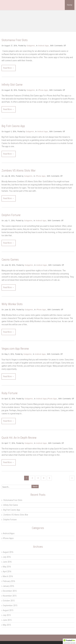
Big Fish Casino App (13, 126)
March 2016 (8, 576)
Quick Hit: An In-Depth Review (19, 438)
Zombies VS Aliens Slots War (19, 171)
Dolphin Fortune (11, 215)
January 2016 (8, 586)
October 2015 (9, 601)
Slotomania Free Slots (15, 40)
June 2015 (7, 620)
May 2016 (7, 567)
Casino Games (10, 260)
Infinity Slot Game (12, 85)
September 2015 (10, 605)
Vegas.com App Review (15, 349)
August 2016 (8, 552)
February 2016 (9, 581)
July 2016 (7, 557)
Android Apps (44, 46)
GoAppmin (31, 46)
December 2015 (10, 591)
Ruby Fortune (10, 393)
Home (70, 5)
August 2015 (8, 610)
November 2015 (10, 596)
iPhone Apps (43, 90)
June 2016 (7, 562)
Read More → (9, 68)
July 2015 (7, 615)
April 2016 (7, 572)
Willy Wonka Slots (12, 304)
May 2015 (7, 625)
